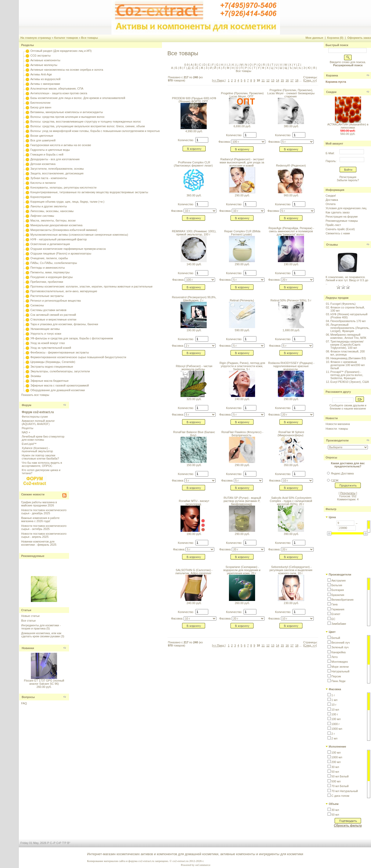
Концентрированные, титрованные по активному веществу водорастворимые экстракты (89, 192)
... (300, 80)
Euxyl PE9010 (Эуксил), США (350, 382)
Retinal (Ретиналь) (242, 300)
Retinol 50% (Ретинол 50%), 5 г (291, 300)
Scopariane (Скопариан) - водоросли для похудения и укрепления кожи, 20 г (242, 570)
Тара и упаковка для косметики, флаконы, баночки (64, 324)
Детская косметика (43, 164)
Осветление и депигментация (50, 244)
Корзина (332, 75)
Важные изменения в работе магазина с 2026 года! (40, 519)
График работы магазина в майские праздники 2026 (39, 504)
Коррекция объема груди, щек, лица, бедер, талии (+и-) (67, 202)
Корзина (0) (335, 38)
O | (251, 65)
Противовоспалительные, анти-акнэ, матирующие (64, 291)
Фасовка (335, 689)
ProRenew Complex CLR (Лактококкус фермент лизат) (193, 164)
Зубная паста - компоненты (49, 178)
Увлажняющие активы (45, 329)
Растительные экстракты (47, 296)
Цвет (332, 632)
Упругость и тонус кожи (46, 334)
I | (226, 65)
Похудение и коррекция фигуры (52, 277)
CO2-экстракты (40, 56)
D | (205, 65)
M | (242, 65)
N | (247, 65)
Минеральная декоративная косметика (56, 225)
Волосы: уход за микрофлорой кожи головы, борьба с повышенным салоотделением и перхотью (95, 131)
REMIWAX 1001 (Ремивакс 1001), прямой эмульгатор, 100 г (194, 233)
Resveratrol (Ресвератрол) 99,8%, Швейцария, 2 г (194, 299)
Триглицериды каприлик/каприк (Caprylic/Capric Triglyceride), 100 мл (347, 345)
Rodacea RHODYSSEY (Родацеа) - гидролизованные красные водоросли (291, 366)
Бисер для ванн (41, 107)
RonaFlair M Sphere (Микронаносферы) (291, 434)
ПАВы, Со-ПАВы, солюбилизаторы (54, 263)
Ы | (296, 68)
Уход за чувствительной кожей (51, 348)
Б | (177, 68)
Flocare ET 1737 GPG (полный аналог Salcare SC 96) (44, 682)
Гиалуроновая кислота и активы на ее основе (61, 145)
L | (238, 65)
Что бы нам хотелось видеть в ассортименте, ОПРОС (42, 464)
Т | (255, 68)
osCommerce (203, 865)
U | (277, 65)
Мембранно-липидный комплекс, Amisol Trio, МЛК (348, 336)
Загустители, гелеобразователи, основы (57, 169)
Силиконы (37, 305)
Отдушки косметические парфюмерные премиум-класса (68, 249)
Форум (27, 405)
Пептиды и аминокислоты (48, 268)
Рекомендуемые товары (342, 221)
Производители (338, 440)
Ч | (277, 68)
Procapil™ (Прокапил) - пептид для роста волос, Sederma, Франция (347, 375)
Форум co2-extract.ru (38, 412)
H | (222, 65)
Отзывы (332, 245)
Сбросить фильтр (348, 826)
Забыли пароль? (348, 180)
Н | (233, 68)
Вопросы (28, 697)
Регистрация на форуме (342, 217)
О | (238, 68)
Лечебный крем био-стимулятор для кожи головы (43, 438)
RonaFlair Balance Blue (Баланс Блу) (194, 434)
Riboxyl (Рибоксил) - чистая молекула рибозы (194, 368)
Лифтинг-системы (42, 216)
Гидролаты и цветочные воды (50, 150)
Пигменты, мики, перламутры (50, 272)
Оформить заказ (359, 38)
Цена (332, 517)
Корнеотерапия (41, 197)
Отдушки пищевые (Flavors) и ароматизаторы (61, 253)
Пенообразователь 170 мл (348, 321)
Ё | (198, 68)
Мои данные (314, 38)
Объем (334, 804)
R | (264, 65)
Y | (295, 65)
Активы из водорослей (45, 79)
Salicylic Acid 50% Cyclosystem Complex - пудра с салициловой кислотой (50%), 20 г (291, 501)
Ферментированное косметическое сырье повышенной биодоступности (78, 357)
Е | (193, 68)
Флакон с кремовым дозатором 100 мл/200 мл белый (348, 365)
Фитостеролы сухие (35, 417)
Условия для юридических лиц (346, 208)
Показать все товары (35, 395)
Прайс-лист (333, 225)
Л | (224, 68)
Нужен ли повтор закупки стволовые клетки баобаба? (40, 457)
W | (286, 65)
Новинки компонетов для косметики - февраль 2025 (39, 543)
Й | (215, 68)
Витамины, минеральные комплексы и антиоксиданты (67, 112)
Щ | (286, 68)
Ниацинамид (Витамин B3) (348, 358)
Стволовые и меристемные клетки (53, 319)
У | (259, 68)
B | (196, 65)
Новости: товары (337, 429)
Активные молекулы (44, 65)
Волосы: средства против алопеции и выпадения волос (68, 117)
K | (233, 65)
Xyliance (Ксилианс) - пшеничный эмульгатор (37, 450)
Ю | (310, 68)
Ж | (202, 68)
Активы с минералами (45, 84)
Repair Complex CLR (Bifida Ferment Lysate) (242, 233)
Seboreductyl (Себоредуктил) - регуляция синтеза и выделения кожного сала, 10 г (291, 570)
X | (291, 65)
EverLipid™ (29, 444)
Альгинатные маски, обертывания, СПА (57, 89)
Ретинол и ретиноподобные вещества (56, 301)
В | (181, 68)
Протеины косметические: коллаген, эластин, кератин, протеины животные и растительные (91, 286)
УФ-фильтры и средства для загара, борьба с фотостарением (72, 338)
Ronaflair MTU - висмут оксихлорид (194, 502)
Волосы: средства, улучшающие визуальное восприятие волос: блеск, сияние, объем (88, 126)
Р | (246, 68)
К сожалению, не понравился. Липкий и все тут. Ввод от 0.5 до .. (347, 280)
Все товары (89, 38)
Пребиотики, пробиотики (47, 282)
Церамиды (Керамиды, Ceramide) (53, 362)
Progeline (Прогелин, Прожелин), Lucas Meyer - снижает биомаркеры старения (291, 93)
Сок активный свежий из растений (53, 315)
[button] (337, 580)
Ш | (281, 68)
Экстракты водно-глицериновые (52, 367)
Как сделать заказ (338, 212)
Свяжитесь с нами (338, 233)
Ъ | (291, 68)
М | (228, 68)
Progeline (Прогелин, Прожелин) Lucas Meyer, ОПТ (242, 95)
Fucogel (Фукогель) (343, 304)
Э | (305, 68)
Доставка (332, 200)
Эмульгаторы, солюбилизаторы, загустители (60, 371)
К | (220, 68)
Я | (314, 68)
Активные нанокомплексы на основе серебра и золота (67, 70)
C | (201, 65)
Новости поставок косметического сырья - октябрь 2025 (44, 527)
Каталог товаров (66, 38)
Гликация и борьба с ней (47, 154)
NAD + (26, 432)
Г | (185, 68)
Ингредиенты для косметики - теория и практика (41, 627)
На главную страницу (36, 38)
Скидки (331, 92)
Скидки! (331, 196)
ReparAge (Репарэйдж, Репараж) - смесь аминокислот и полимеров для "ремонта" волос (291, 231)
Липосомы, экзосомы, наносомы (52, 211)
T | (273, 65)
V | (281, 65)
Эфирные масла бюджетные (49, 381)
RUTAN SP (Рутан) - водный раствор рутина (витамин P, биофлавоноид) (242, 501)
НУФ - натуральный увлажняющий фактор (59, 239)
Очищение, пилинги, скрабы (49, 258)
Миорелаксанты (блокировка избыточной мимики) (64, 230)
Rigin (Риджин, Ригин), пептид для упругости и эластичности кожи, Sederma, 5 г (242, 366)
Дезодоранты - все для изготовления (55, 159)
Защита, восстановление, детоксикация (57, 173)
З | (207, 68)
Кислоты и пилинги (43, 183)
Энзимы (36, 376)
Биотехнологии (40, 103)
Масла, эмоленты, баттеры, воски (53, 220)
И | (211, 68)
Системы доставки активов (48, 310)
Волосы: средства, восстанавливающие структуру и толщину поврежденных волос (86, 121)
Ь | (300, 68)
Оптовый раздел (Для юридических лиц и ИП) (61, 51)
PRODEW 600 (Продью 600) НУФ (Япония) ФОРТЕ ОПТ (194, 100)
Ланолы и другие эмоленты (49, 206)
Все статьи (28, 621)
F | (213, 65)
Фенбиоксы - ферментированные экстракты (60, 352)
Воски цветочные (42, 136)
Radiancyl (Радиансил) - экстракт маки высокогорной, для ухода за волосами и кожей (242, 162)
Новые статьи (30, 616)
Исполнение (338, 747)
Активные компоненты (45, 60)
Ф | (263, 68)
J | (229, 65)
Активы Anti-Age (41, 74)
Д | (189, 68)
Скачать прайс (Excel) (340, 229)
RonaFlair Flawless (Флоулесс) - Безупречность (242, 434)
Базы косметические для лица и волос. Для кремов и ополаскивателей (78, 98)
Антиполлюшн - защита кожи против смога (59, 93)
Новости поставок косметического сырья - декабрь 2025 (44, 512)
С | (251, 68)
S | (269, 65)
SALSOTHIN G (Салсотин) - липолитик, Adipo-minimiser (194, 572)
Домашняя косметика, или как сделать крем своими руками (41, 635)
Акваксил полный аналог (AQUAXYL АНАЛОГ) (38, 422)
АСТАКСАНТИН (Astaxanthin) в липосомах (348, 126)
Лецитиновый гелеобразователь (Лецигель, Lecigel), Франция (350, 328)
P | (255, 65)
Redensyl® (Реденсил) (291, 165)
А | (172, 68)
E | (209, 65)
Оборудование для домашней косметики (58, 390)
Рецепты (27, 428)
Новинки (28, 648)
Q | (260, 65)
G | (218, 65)
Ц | (272, 68)
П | (242, 68)
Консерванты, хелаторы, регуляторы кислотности (63, 187)
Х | (268, 68)
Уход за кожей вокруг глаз (47, 343)
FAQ (24, 703)
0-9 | (187, 65)
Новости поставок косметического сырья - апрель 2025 (44, 535)
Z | (299, 65)
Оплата (331, 204)
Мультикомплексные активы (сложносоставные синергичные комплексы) (79, 235)
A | (192, 65)
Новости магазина (338, 424)
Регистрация (348, 177)
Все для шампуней (43, 140)
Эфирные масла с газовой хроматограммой (60, 385)
